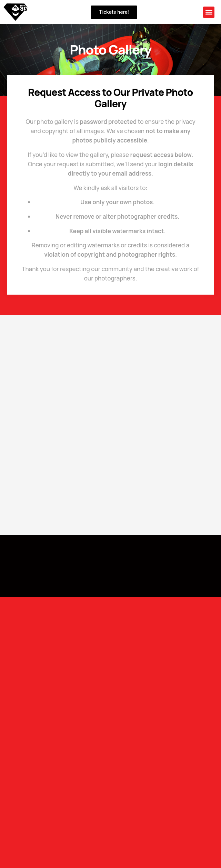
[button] (209, 12)
